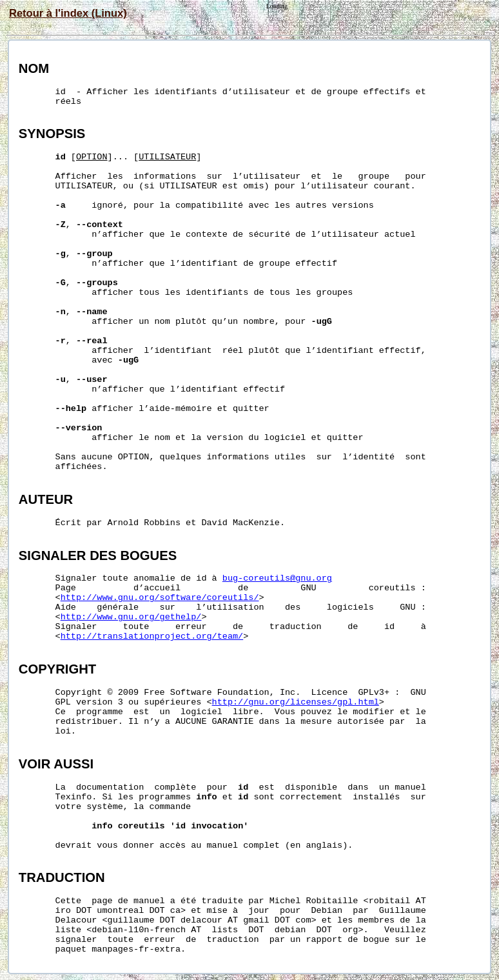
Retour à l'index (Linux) (68, 13)
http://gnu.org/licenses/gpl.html (296, 702)
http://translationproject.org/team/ (152, 636)
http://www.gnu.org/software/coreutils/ (160, 598)
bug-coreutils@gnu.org (277, 578)
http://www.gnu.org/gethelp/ (131, 617)
